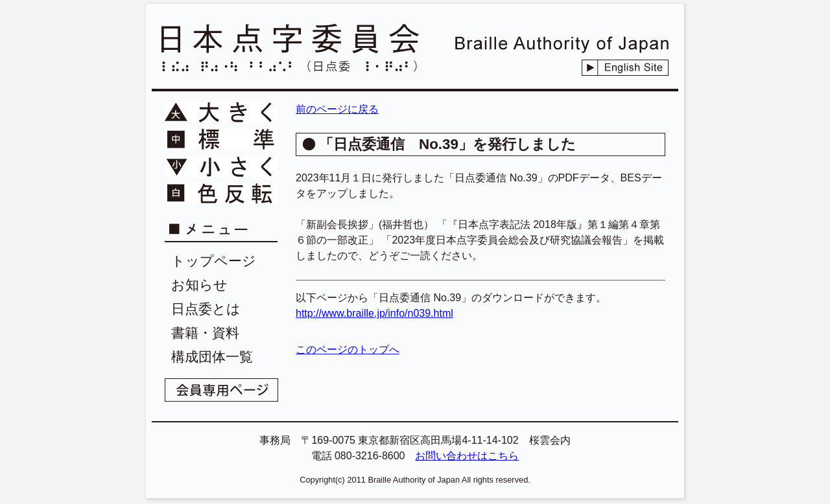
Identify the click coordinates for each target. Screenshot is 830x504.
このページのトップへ (348, 349)
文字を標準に (221, 139)
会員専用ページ (221, 390)
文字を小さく (221, 166)
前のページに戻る (337, 109)
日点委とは (206, 309)
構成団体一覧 (212, 357)
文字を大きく (221, 112)
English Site (625, 68)
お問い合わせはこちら (467, 456)
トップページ (214, 261)
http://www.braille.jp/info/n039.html (374, 313)
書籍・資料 (205, 333)
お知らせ (199, 285)
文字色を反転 (221, 194)
